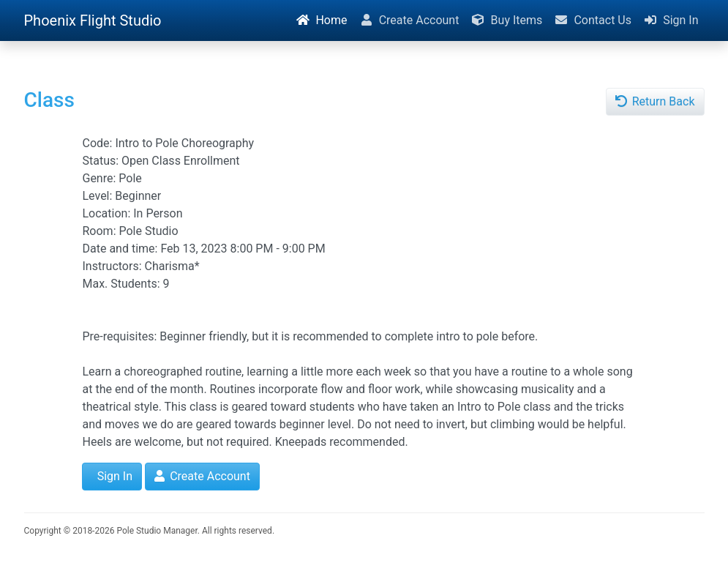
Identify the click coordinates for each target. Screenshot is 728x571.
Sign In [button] (113, 476)
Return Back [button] (655, 101)
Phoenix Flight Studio (93, 20)
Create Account (409, 20)
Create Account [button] (202, 476)
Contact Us (593, 20)
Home (321, 20)
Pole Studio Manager (157, 531)
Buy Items (506, 20)
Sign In (671, 20)
